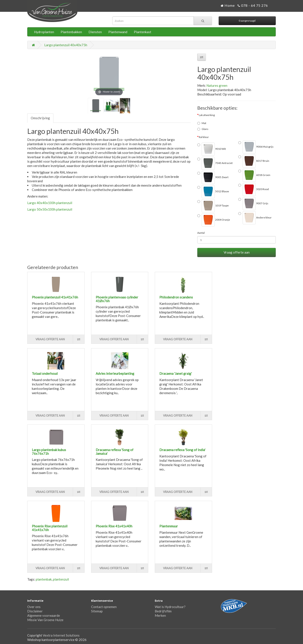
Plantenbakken (71, 32)
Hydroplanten (44, 32)
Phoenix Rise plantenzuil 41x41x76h (50, 528)
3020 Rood (254, 189)
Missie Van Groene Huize (45, 620)
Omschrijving (40, 118)
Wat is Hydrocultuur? (170, 607)
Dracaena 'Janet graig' (176, 373)
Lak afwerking (207, 115)
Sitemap (97, 611)
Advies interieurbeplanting (115, 373)
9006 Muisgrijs (256, 147)
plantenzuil (61, 579)
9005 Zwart (213, 177)
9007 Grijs (253, 204)
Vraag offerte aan (237, 252)
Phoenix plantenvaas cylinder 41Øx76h (117, 299)
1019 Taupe (213, 206)
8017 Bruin (254, 161)
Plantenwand (118, 32)
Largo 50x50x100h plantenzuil (50, 209)
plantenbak (44, 579)
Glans (203, 129)
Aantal (201, 233)
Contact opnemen (104, 607)
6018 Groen (254, 175)
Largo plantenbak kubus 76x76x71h (49, 452)
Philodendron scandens (176, 297)
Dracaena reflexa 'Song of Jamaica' (115, 452)
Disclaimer (35, 611)
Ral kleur (204, 137)
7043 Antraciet (215, 163)
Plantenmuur (169, 526)
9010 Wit (212, 149)
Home (228, 5)
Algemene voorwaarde (44, 615)
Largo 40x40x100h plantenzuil (50, 203)
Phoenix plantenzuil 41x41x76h (55, 297)
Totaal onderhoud (45, 373)
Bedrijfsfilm (163, 611)
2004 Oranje (214, 220)
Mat (202, 123)
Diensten (95, 32)
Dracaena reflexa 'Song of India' (182, 450)
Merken (160, 615)
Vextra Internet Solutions (61, 635)
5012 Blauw (213, 192)
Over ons (34, 607)
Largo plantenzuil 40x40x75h (66, 45)
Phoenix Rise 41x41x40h (114, 526)
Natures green (217, 85)
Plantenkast (143, 32)
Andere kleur (255, 218)
